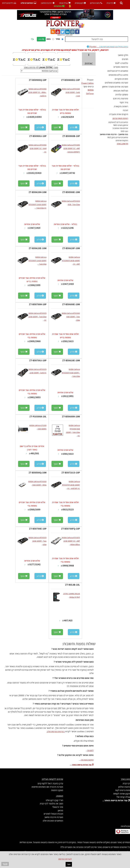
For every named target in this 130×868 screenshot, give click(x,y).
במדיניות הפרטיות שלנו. (56, 732)
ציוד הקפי (124, 102)
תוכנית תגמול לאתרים (53, 814)
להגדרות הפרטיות (65, 859)
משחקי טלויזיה (122, 95)
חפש (41, 39)
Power (90, 80)
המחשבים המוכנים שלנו (53, 821)
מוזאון (60, 810)
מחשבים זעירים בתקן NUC (118, 137)
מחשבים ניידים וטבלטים (118, 71)
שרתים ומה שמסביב (120, 128)
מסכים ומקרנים (121, 79)
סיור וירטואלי (58, 807)
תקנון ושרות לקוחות (122, 794)
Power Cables (87, 83)
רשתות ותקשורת (121, 106)
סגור (5, 864)
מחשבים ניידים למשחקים (118, 122)
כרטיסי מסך (88, 86)
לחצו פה (90, 750)
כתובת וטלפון (96, 3)
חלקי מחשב (123, 55)
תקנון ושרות (80, 3)
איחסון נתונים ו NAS (121, 125)
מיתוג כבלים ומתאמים (118, 75)
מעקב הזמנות (57, 790)
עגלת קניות (65, 3)
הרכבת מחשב (48, 3)
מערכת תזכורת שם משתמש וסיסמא (47, 787)
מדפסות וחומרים (121, 67)
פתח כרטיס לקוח (123, 790)
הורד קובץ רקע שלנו (54, 800)
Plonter (107, 47)
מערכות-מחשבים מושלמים (116, 83)
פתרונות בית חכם (120, 98)
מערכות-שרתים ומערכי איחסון (115, 87)
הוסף (57, 127)
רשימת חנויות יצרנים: (120, 118)
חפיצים (125, 59)
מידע (74, 127)
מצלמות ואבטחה (121, 91)
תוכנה (125, 110)
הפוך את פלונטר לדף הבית (51, 804)
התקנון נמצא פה (87, 760)
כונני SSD (124, 131)
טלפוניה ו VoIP (122, 63)
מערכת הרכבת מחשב (54, 817)
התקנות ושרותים (122, 140)
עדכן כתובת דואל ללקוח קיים (50, 783)
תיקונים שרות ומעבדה (119, 114)
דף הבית (111, 3)
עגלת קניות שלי (123, 797)
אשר (69, 864)
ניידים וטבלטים (9, 3)
